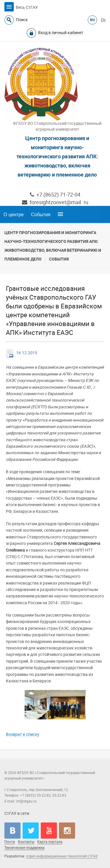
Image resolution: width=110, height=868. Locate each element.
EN (103, 20)
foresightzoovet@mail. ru (55, 202)
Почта (10, 842)
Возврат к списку (23, 734)
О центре (14, 215)
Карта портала (50, 842)
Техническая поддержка (24, 848)
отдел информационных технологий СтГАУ (62, 856)
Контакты (26, 842)
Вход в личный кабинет (61, 33)
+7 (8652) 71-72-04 (55, 195)
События (41, 215)
